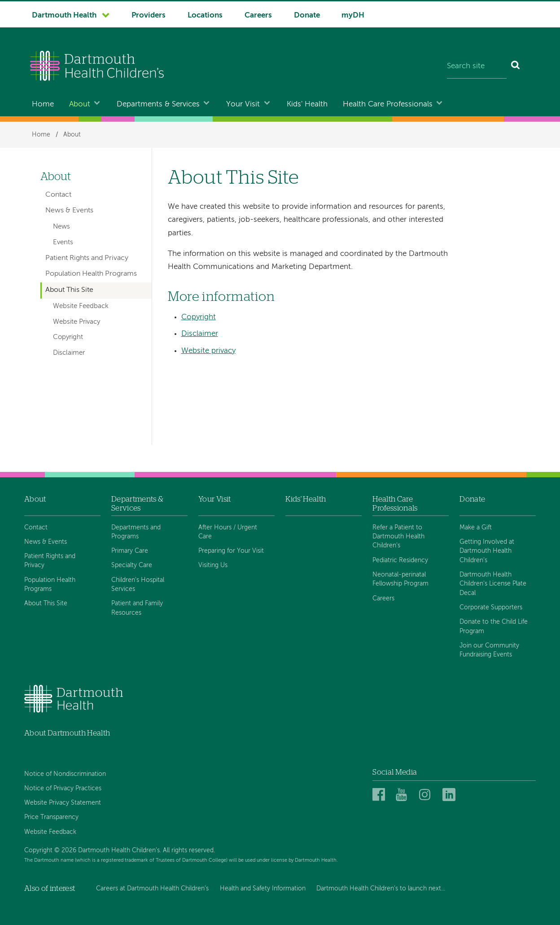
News (61, 227)
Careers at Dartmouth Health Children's (152, 889)
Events (63, 242)
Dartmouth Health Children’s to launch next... (381, 889)
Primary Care (130, 551)
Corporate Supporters (491, 608)
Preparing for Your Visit (231, 551)
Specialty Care (132, 565)
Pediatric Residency (400, 560)
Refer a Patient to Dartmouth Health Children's (398, 537)
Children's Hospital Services (138, 585)
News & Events (69, 211)
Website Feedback (81, 306)
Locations (205, 15)
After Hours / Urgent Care (228, 532)
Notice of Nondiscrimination (65, 774)
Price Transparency (51, 817)
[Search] (516, 67)
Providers (149, 15)
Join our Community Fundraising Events (489, 650)
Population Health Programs (91, 274)
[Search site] (477, 67)
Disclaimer (200, 334)
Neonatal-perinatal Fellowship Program (400, 579)
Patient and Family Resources (137, 608)
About (80, 104)
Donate (307, 15)
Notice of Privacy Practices (63, 788)
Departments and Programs (136, 532)
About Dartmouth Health (67, 733)
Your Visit (243, 104)
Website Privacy (77, 322)
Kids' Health (307, 104)
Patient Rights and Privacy (87, 258)
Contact (58, 195)
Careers (258, 15)
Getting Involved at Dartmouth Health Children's (487, 551)
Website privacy (208, 351)
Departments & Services (158, 104)
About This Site (69, 290)
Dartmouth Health (64, 15)
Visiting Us (213, 565)
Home (43, 104)
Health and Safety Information (263, 889)
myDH (353, 15)
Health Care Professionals (388, 104)
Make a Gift (476, 528)
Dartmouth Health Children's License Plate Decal (493, 584)
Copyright (199, 317)
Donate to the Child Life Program (494, 626)
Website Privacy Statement (63, 803)
